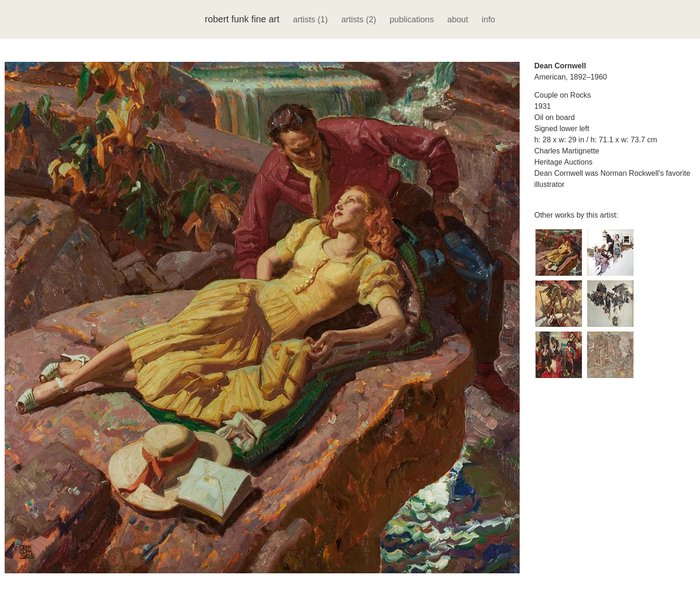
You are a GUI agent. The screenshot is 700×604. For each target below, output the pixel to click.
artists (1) (310, 20)
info (488, 20)
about (458, 20)
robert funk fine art (242, 19)
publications (412, 20)
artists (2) (359, 20)
